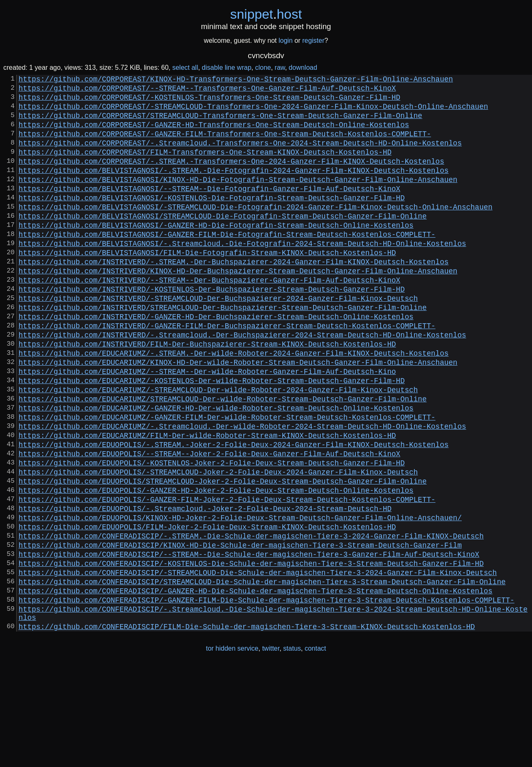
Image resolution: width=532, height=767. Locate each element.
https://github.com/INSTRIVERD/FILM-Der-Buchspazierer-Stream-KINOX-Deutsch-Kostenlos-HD (207, 393)
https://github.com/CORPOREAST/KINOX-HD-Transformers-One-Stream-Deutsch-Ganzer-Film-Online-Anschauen (236, 80)
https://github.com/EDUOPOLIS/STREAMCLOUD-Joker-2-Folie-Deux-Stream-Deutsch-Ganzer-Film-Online (223, 556)
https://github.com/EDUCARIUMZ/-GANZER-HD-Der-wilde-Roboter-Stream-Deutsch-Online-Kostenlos (216, 469)
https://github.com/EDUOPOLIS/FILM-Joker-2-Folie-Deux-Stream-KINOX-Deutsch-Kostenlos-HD (207, 610)
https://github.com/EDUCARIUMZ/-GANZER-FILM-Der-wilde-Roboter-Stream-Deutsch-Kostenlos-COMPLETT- (227, 480)
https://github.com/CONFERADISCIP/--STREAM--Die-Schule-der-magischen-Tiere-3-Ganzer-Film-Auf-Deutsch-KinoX (249, 642)
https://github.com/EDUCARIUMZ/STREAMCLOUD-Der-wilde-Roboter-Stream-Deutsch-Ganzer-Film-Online (223, 458)
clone (263, 68)
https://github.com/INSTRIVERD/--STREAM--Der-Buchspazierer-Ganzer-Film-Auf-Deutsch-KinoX (209, 318)
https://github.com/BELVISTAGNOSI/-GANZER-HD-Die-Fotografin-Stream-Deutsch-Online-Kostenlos (216, 253)
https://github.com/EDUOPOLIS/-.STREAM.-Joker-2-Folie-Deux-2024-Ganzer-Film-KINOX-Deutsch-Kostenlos (234, 512)
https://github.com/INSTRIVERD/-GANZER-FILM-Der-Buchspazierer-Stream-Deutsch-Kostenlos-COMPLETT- (227, 372)
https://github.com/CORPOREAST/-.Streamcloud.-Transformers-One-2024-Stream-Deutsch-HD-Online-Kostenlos (240, 156)
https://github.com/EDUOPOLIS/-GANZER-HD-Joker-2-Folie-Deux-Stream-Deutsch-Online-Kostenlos (216, 566)
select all (185, 68)
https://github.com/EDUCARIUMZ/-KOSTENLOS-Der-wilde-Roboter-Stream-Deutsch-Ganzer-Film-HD (212, 437)
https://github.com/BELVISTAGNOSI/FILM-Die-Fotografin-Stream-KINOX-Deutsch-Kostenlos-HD (207, 285)
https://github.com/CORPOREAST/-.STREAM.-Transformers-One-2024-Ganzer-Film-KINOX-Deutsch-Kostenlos (232, 177)
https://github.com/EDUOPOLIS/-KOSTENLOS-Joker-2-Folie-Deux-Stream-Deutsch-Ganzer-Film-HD (212, 534)
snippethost (266, 14)
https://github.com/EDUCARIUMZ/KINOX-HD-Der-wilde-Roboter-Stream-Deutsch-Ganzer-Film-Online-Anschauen (238, 415)
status (292, 750)
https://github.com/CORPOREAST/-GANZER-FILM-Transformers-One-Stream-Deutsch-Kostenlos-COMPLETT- (225, 145)
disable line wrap (227, 68)
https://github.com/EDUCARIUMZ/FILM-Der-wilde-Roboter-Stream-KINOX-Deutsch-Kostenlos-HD (207, 501)
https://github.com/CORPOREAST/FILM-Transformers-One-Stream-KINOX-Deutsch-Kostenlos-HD (205, 167)
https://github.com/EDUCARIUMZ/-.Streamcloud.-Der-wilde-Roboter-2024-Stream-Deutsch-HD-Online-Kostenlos (243, 491)
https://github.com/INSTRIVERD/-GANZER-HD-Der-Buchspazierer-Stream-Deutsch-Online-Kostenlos (216, 361)
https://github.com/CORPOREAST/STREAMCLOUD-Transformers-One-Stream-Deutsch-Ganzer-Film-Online (220, 123)
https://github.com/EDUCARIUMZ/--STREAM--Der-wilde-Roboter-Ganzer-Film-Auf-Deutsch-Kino (207, 426)
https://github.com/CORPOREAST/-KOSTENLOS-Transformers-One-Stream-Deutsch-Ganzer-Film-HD (209, 102)
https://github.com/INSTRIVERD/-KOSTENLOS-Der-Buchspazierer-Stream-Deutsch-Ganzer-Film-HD (212, 329)
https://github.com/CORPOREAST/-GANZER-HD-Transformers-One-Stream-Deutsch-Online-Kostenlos (214, 134)
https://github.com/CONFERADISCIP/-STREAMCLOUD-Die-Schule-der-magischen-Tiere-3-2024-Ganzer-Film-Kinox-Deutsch (258, 664)
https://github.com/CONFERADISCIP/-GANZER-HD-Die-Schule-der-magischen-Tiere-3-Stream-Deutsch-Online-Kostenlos (256, 685)
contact (315, 750)
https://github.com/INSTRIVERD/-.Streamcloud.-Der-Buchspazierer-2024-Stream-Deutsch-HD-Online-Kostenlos (243, 383)
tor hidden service (232, 750)
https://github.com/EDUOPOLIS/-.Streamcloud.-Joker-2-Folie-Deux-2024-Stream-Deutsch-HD (205, 588)
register (313, 41)
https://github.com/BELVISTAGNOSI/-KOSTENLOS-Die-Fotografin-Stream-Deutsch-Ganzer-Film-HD (212, 221)
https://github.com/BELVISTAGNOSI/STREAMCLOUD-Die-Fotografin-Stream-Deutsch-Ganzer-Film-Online (223, 242)
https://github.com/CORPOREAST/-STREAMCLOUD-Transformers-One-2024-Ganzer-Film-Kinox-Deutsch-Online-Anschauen (254, 113)
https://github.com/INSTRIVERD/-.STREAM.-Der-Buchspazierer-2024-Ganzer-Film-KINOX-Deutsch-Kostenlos (234, 296)
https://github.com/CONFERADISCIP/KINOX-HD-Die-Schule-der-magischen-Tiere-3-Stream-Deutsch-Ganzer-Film (240, 631)
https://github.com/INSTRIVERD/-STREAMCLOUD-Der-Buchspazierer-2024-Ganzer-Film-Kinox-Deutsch (218, 339)
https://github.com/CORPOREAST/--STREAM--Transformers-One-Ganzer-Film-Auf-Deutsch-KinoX (207, 91)
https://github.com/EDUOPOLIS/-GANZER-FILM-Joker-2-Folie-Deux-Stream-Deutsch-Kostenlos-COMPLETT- (227, 577)
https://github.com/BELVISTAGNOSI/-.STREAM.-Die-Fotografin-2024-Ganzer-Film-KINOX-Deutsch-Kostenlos (234, 188)
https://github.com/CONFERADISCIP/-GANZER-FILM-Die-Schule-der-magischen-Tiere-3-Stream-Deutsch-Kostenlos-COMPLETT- (267, 696)
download (303, 68)
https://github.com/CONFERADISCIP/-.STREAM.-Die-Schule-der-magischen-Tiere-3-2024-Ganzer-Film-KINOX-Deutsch (251, 620)
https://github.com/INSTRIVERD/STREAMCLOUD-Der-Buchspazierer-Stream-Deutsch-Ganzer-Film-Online (223, 350)
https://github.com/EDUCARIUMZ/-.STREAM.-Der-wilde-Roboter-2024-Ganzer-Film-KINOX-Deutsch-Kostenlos (234, 404)
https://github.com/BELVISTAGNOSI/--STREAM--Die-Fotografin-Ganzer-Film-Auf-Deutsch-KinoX (209, 210)
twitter (271, 750)
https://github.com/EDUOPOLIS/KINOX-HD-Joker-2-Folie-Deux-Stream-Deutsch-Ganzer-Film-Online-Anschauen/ (240, 599)
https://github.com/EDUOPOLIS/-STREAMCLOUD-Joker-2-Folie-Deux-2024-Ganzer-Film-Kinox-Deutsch (218, 545)
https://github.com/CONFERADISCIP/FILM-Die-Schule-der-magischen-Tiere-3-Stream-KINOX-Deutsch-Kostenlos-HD (247, 728)
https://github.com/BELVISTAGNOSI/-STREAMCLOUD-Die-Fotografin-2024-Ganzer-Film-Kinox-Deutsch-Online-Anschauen (256, 231)
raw (280, 68)
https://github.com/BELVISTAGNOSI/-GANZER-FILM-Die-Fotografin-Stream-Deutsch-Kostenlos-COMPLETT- (227, 264)
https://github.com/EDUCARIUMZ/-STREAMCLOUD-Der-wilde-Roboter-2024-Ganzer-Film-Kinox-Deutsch (218, 447)
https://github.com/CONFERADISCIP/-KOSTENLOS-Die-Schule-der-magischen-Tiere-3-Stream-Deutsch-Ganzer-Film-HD (251, 653)
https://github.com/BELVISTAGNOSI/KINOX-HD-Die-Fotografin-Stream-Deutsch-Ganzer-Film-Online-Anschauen (238, 199)
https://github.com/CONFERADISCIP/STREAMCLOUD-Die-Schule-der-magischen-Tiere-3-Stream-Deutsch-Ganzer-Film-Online (262, 674)
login (286, 41)
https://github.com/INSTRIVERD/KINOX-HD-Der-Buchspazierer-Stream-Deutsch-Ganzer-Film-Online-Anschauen (238, 307)
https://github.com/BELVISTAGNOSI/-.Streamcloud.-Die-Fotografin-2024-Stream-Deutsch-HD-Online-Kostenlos (243, 275)
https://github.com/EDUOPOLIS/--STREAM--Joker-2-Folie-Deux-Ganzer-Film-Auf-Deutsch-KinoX (209, 523)
